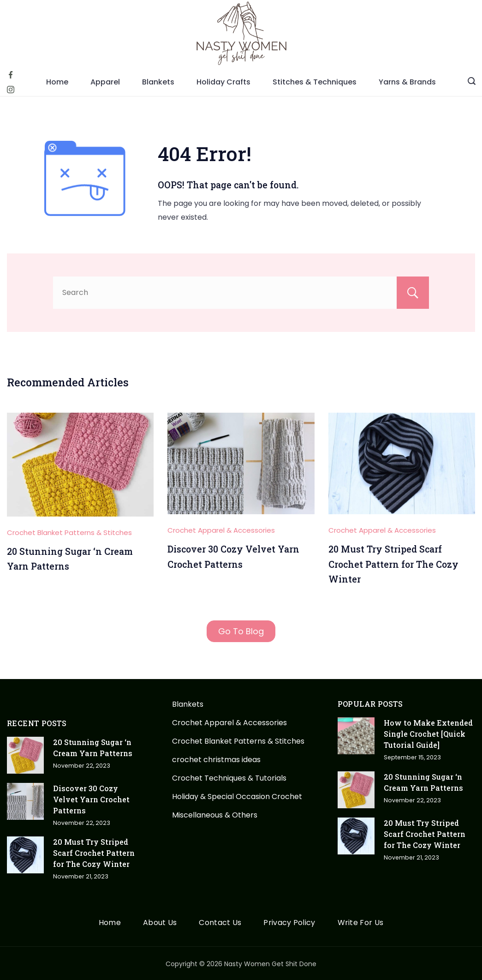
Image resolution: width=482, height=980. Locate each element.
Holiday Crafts (223, 82)
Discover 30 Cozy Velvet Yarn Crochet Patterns (91, 799)
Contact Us (220, 923)
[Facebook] (11, 75)
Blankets (158, 82)
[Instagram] (11, 90)
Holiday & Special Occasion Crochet (237, 797)
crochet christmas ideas (216, 760)
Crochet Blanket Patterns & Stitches (69, 532)
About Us (160, 923)
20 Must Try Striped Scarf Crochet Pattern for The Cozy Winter (393, 564)
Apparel (105, 82)
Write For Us (361, 923)
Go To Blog (241, 631)
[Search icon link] (472, 82)
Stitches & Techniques (315, 82)
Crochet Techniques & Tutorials (229, 778)
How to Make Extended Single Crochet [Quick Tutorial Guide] (428, 734)
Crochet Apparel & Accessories (221, 530)
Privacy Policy (289, 923)
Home (57, 82)
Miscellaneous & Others (215, 815)
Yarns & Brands (407, 82)
